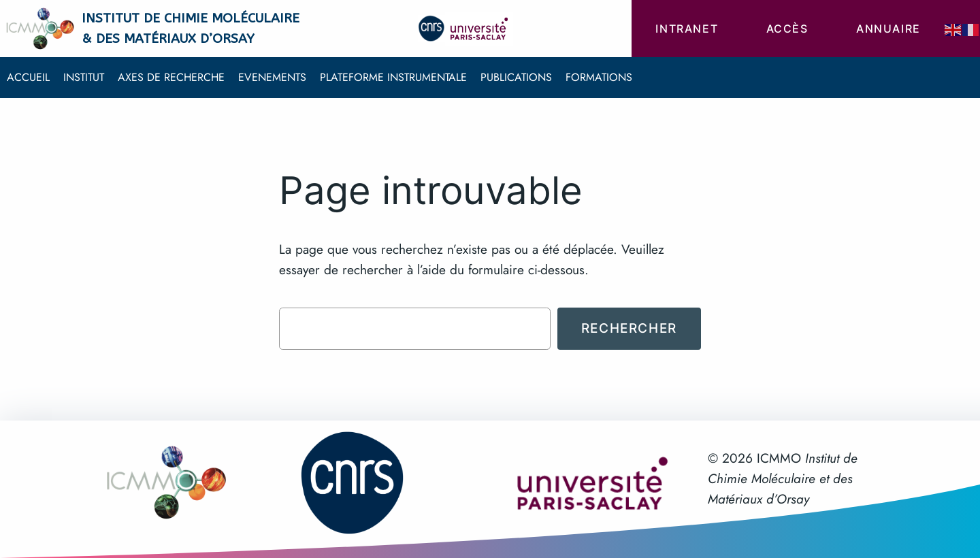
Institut (84, 77)
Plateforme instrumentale (393, 77)
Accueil (28, 77)
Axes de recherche (171, 77)
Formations (599, 77)
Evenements (272, 77)
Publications (516, 77)
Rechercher (629, 328)
